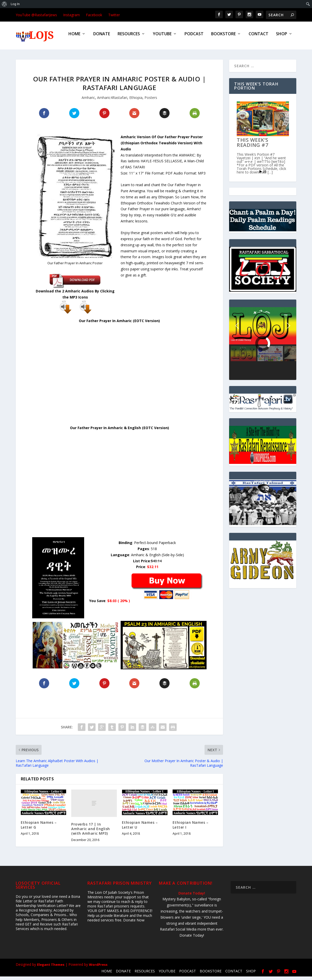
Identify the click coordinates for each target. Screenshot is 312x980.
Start (261, 175)
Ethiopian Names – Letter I (191, 828)
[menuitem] (4, 4)
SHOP (282, 38)
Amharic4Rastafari (112, 101)
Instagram (71, 15)
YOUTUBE (162, 38)
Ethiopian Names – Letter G (39, 828)
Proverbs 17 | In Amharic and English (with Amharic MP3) (91, 832)
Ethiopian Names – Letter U (140, 828)
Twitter (114, 15)
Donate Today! (192, 897)
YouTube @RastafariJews (36, 15)
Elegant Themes (51, 968)
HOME (74, 38)
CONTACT (259, 38)
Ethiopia (136, 101)
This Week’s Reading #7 (253, 146)
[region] (263, 347)
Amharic (88, 101)
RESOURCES (129, 38)
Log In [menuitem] (15, 4)
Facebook (94, 15)
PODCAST (194, 38)
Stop (265, 175)
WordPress (98, 968)
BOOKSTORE (223, 38)
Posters (151, 101)
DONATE (102, 38)
